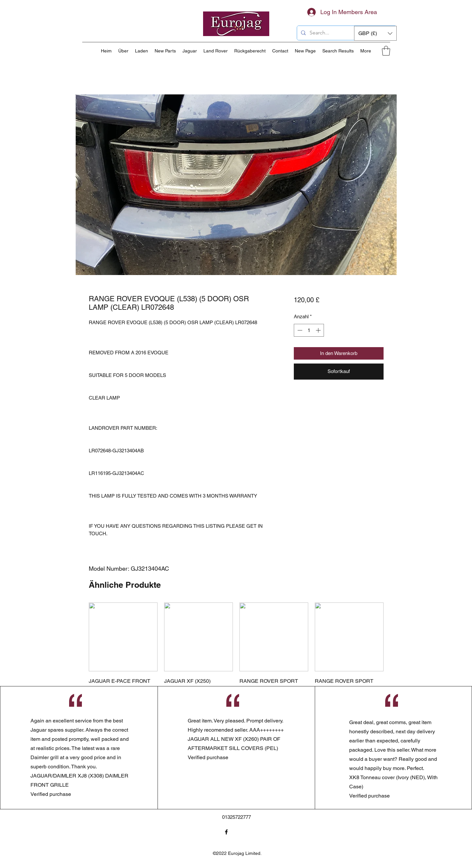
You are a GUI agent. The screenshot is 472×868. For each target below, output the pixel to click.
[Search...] (346, 33)
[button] (375, 33)
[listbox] (375, 33)
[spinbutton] (309, 330)
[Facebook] (226, 832)
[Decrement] (299, 330)
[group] (236, 667)
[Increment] (319, 330)
